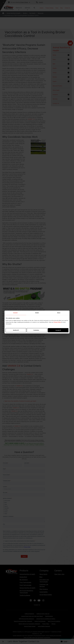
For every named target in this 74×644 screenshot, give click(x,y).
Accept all (58, 330)
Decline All (16, 330)
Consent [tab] (15, 313)
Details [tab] (37, 313)
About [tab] (59, 313)
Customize (37, 330)
